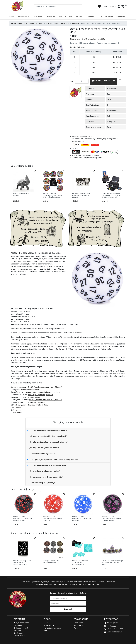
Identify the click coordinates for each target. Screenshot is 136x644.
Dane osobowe (80, 623)
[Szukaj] (58, 6)
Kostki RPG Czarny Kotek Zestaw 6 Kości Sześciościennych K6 (22, 562)
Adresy (77, 628)
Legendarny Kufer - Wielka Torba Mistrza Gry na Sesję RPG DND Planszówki (111, 195)
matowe (24, 390)
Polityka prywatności (21, 623)
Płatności (17, 630)
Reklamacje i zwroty (21, 628)
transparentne (33, 390)
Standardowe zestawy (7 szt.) (22, 387)
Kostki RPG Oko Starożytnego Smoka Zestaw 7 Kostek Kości (112, 562)
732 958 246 (118, 629)
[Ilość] (81, 81)
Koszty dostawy (20, 633)
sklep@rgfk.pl (117, 632)
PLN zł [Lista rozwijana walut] (113, 6)
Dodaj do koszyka (104, 81)
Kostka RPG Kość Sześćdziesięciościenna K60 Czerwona (52, 518)
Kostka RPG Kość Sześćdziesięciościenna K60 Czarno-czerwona (23, 518)
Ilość (71, 81)
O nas (46, 623)
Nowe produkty (50, 625)
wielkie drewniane (29, 405)
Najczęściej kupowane (52, 628)
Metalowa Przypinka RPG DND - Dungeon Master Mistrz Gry (81, 195)
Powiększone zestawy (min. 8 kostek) (48, 387)
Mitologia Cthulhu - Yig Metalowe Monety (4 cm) (52, 561)
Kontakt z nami (19, 636)
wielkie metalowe (43, 405)
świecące (59, 400)
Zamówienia (79, 625)
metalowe (56, 392)
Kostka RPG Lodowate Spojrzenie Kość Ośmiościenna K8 (80, 562)
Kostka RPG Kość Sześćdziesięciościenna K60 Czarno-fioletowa (111, 518)
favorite (99, 6)
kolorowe (48, 392)
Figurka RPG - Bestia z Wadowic (21, 194)
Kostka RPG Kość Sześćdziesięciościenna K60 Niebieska (82, 518)
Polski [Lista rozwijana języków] (105, 6)
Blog (46, 630)
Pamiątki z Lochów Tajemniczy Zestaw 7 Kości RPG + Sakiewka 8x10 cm (52, 195)
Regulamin (18, 625)
